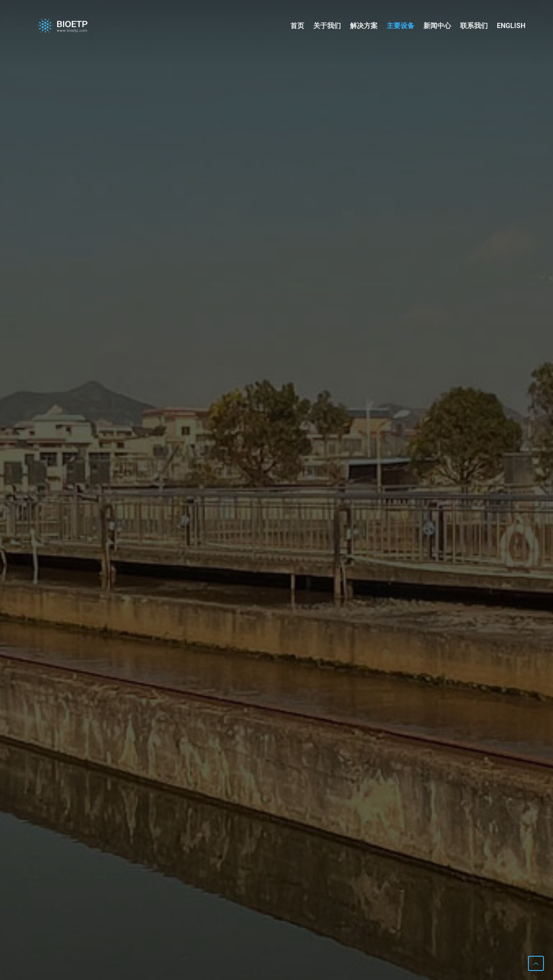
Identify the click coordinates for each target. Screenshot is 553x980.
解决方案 (364, 26)
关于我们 (327, 26)
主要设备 (400, 26)
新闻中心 (437, 26)
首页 (297, 26)
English (511, 26)
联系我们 (474, 26)
